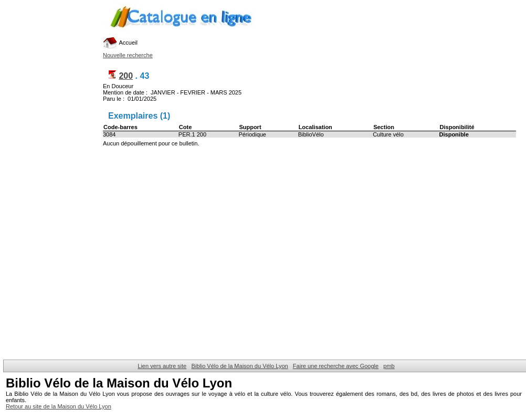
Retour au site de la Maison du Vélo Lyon (59, 406)
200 (126, 76)
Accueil (120, 43)
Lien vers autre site (162, 366)
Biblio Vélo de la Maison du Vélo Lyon (239, 366)
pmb (389, 366)
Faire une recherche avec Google (336, 366)
